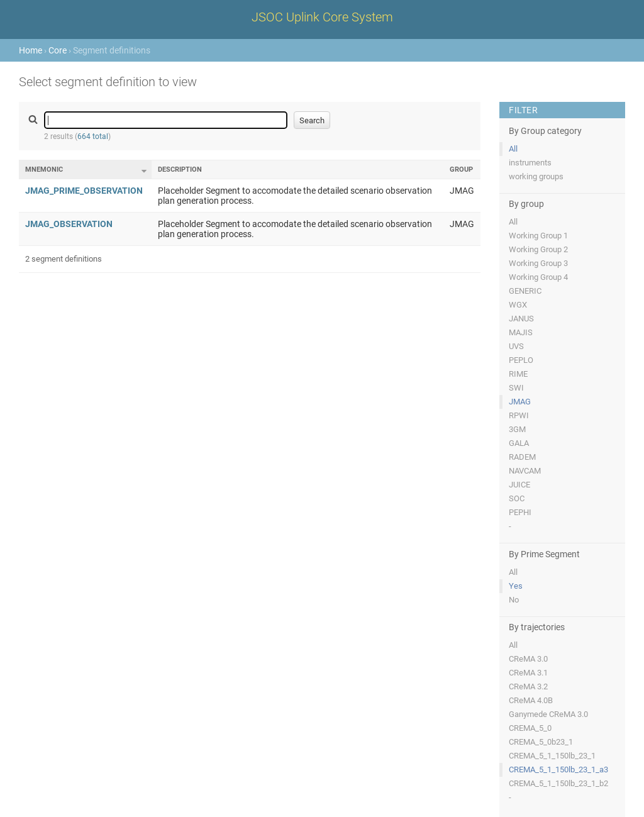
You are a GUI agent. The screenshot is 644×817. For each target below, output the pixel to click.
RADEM (522, 457)
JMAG (520, 402)
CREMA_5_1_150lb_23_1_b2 (558, 783)
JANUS (521, 319)
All (513, 149)
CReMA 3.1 (528, 673)
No (514, 600)
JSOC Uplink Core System (322, 17)
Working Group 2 (538, 249)
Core (58, 50)
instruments (530, 163)
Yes (516, 586)
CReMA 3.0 (528, 659)
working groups (536, 176)
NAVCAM (525, 471)
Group (461, 170)
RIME (518, 374)
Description (180, 170)
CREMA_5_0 (530, 728)
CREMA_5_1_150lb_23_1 (552, 756)
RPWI (519, 415)
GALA (519, 443)
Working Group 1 (538, 236)
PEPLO (521, 360)
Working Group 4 (538, 277)
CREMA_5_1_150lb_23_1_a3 (558, 770)
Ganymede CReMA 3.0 (548, 714)
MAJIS (521, 332)
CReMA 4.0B (531, 700)
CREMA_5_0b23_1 (541, 742)
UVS (516, 346)
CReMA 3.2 (528, 686)
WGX (518, 305)
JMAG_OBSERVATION (69, 224)
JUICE (519, 485)
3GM (517, 429)
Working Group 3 (538, 263)
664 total (93, 136)
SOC (517, 498)
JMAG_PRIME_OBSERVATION (84, 191)
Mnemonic (44, 170)
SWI (516, 388)
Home (31, 50)
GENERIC (525, 291)
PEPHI (520, 512)
